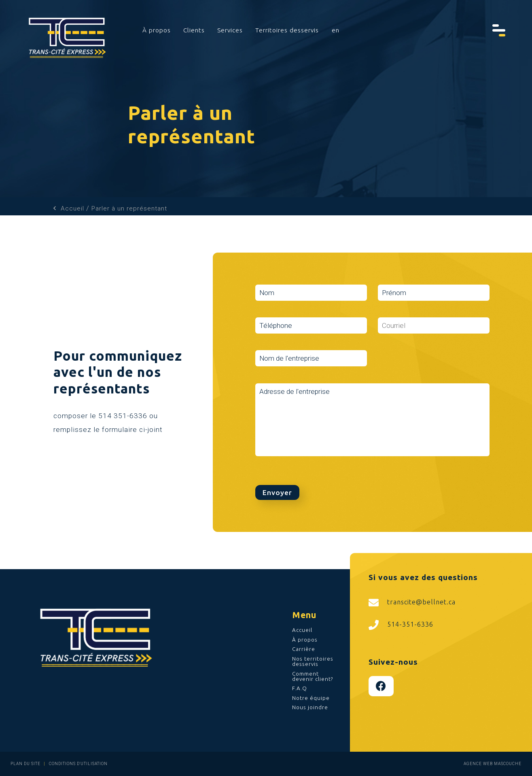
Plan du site (25, 764)
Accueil (72, 208)
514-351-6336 (401, 625)
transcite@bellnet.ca (412, 603)
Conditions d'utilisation (78, 764)
